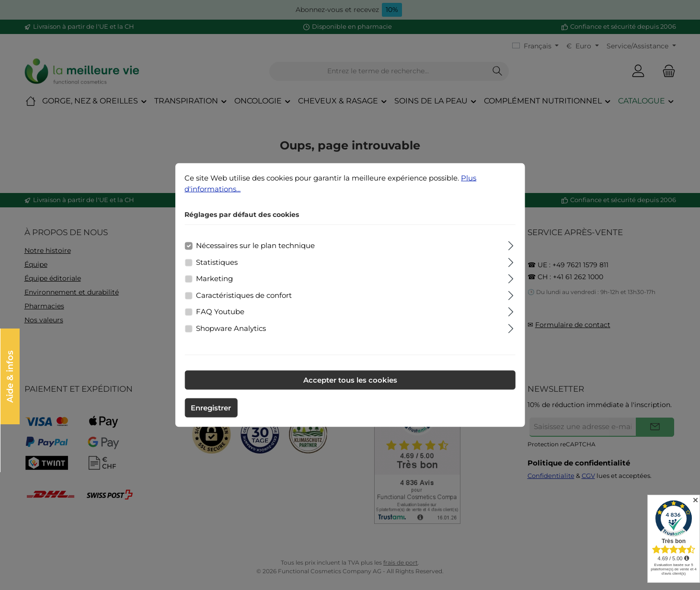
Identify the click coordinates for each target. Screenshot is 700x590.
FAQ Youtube (220, 312)
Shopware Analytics (231, 328)
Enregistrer (211, 408)
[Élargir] (511, 245)
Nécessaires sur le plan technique (255, 245)
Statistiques (217, 262)
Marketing (214, 278)
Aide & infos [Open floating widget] (10, 376)
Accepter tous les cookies (350, 380)
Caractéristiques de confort (244, 295)
